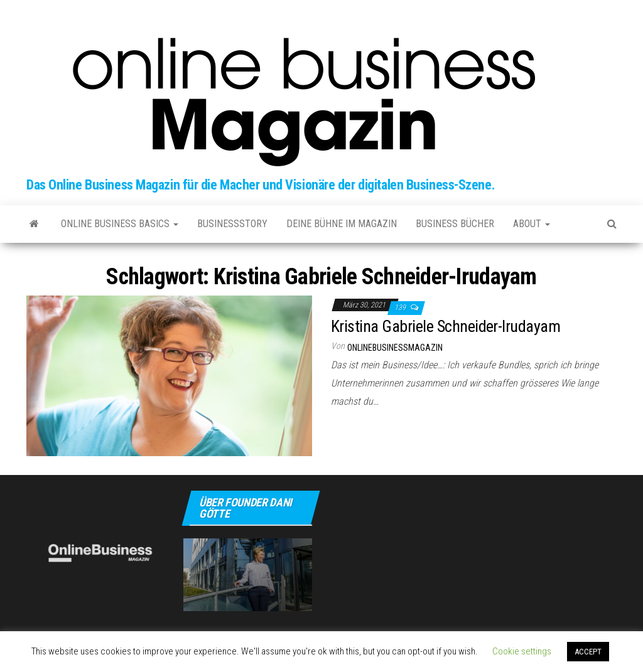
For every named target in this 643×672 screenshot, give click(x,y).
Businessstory (232, 224)
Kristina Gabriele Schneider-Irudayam (446, 326)
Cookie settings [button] (522, 651)
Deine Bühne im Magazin (342, 224)
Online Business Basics (120, 224)
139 (401, 307)
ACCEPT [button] (588, 652)
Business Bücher (455, 224)
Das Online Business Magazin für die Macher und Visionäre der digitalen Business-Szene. (261, 185)
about (532, 224)
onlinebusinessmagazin (395, 348)
